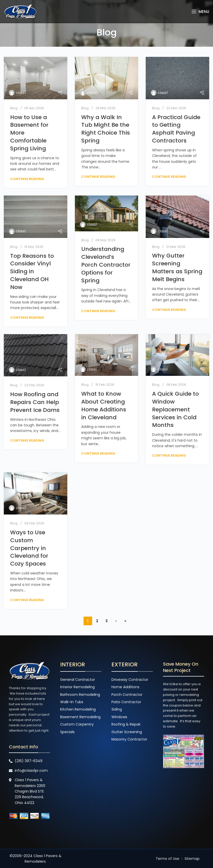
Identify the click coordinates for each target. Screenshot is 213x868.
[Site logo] (20, 11)
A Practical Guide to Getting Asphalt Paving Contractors (176, 129)
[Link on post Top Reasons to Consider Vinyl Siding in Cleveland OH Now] (36, 217)
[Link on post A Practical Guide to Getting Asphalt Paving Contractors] (177, 78)
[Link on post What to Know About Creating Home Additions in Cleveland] (107, 355)
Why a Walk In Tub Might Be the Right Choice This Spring (106, 129)
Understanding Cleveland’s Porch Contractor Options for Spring (106, 265)
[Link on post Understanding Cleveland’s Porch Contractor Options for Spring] (107, 213)
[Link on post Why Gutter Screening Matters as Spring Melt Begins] (177, 217)
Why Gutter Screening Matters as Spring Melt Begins (177, 267)
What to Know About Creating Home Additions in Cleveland (104, 405)
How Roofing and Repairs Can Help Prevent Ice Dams (35, 402)
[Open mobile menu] (200, 11)
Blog (14, 108)
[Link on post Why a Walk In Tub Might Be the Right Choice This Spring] (107, 78)
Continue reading (27, 179)
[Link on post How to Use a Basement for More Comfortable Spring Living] (36, 78)
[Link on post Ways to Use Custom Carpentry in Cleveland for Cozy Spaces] (36, 494)
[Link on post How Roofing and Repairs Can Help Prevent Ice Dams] (36, 355)
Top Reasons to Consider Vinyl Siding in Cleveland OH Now (32, 271)
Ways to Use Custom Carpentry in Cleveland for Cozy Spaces (29, 548)
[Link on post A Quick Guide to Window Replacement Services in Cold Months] (177, 355)
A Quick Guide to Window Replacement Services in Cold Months (175, 409)
